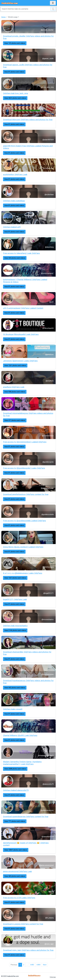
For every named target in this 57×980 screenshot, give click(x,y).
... (27, 965)
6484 (39, 965)
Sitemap (53, 977)
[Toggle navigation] (53, 3)
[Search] (28, 9)
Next (45, 965)
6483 (32, 965)
